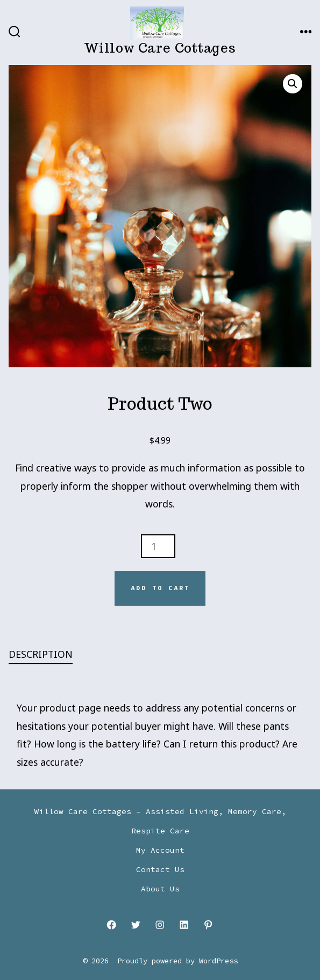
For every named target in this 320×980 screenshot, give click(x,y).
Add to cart (160, 588)
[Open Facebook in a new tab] (112, 925)
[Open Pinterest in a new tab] (208, 925)
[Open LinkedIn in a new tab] (184, 925)
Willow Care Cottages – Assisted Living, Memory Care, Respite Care (160, 821)
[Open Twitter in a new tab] (136, 925)
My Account (160, 850)
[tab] (152, 655)
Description (41, 654)
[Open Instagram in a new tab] (160, 925)
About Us (160, 889)
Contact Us (160, 869)
